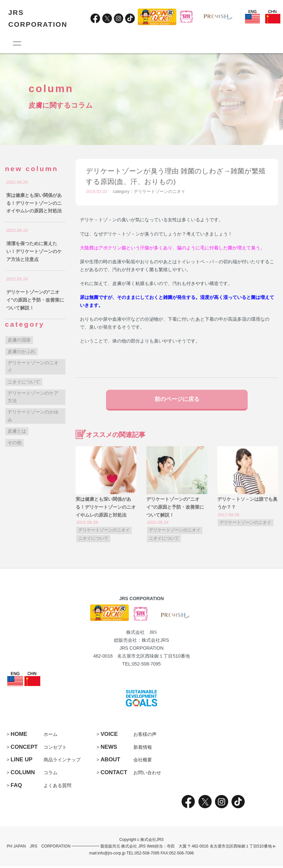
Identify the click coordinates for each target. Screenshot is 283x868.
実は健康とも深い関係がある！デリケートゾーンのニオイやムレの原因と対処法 (106, 508)
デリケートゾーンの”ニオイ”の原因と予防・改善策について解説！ (175, 508)
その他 (15, 443)
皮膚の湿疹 (19, 340)
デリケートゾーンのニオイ (159, 191)
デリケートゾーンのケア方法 (33, 397)
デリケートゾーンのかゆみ (33, 416)
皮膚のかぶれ (21, 351)
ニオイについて (93, 540)
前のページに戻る (177, 400)
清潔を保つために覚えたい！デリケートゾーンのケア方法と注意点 (34, 251)
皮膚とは (17, 431)
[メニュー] (17, 43)
